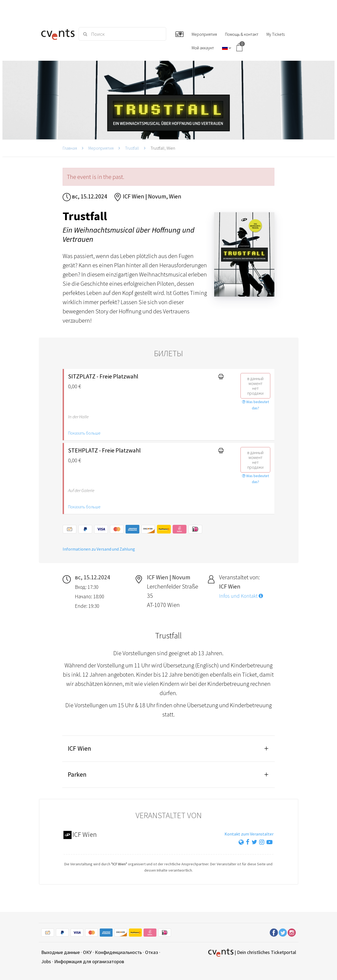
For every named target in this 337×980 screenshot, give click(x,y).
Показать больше (84, 433)
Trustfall (132, 148)
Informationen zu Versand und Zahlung (99, 549)
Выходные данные (60, 952)
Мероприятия (101, 148)
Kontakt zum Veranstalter (249, 834)
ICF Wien (79, 748)
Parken (77, 774)
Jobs (46, 961)
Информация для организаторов (89, 961)
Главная (70, 148)
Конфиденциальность (118, 952)
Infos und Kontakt (241, 596)
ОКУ (87, 952)
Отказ (152, 952)
